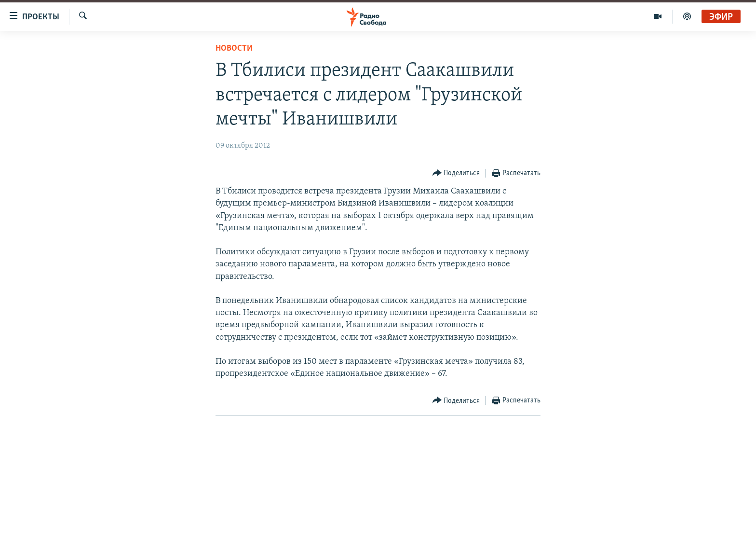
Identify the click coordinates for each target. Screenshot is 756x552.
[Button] (456, 173)
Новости (234, 48)
